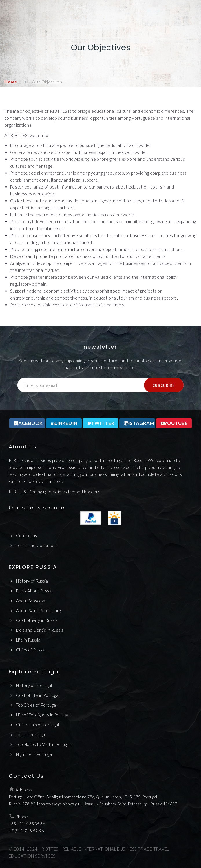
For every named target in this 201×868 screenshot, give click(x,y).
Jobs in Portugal (31, 734)
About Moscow (30, 601)
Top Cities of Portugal (36, 705)
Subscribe (164, 385)
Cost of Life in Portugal (38, 695)
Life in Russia (28, 640)
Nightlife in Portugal (34, 754)
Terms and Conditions (37, 545)
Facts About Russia (34, 591)
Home (11, 82)
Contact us (27, 535)
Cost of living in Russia (37, 620)
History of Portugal (34, 685)
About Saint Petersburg (38, 610)
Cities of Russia (31, 650)
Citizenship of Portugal (37, 725)
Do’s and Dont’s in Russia (40, 630)
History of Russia (32, 581)
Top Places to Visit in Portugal (44, 744)
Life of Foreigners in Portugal (43, 715)
